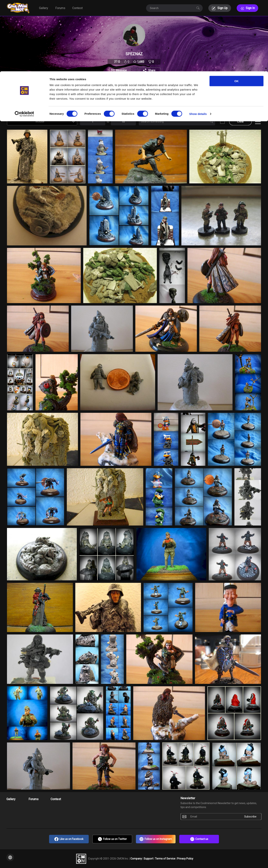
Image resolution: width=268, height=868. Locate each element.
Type (205, 98)
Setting (86, 98)
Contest (56, 799)
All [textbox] (102, 105)
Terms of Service (165, 858)
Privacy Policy (185, 858)
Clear (240, 121)
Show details (198, 43)
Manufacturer (138, 98)
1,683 (139, 62)
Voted (235, 98)
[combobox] (17, 105)
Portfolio (91, 84)
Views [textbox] (15, 105)
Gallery (11, 799)
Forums (33, 799)
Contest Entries (17, 114)
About (106, 84)
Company (136, 858)
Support (149, 858)
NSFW (222, 114)
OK (237, 10)
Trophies (177, 84)
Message (121, 70)
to (108, 122)
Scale (177, 98)
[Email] (214, 817)
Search (143, 114)
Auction (46, 98)
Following (140, 84)
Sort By (12, 98)
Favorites (122, 84)
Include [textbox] (57, 105)
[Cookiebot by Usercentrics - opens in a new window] (24, 43)
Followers (159, 84)
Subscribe (250, 817)
